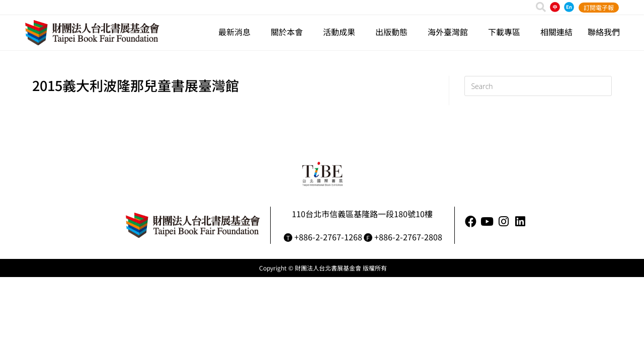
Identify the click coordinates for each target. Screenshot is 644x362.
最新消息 (237, 32)
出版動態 (394, 32)
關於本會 (289, 32)
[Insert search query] (538, 86)
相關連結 (556, 32)
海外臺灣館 (450, 32)
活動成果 (342, 32)
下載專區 (507, 32)
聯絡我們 (604, 32)
